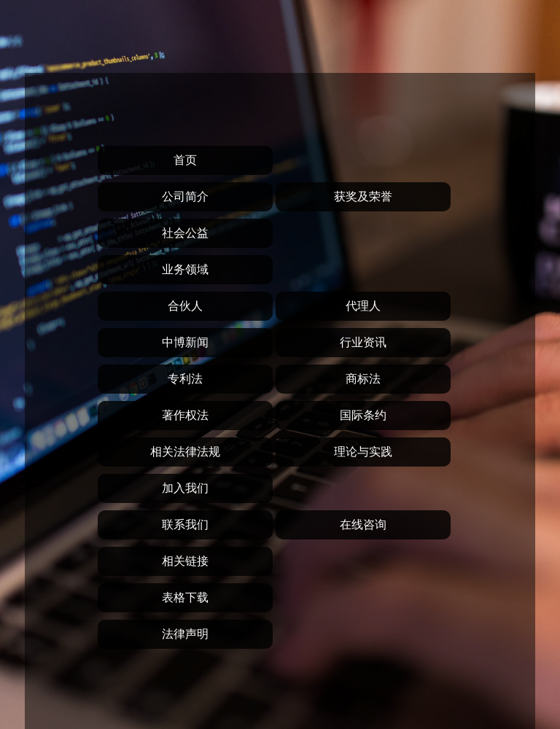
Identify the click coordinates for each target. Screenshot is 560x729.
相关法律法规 (185, 452)
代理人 (363, 306)
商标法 (363, 379)
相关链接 (185, 561)
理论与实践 (363, 452)
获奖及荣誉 (363, 196)
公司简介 (185, 196)
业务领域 (185, 269)
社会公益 (185, 233)
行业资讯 (363, 342)
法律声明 (185, 634)
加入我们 (185, 488)
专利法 (185, 379)
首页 (185, 160)
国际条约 (363, 415)
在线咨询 (363, 525)
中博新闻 (185, 342)
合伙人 (185, 306)
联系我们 (185, 525)
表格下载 (185, 597)
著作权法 (185, 415)
